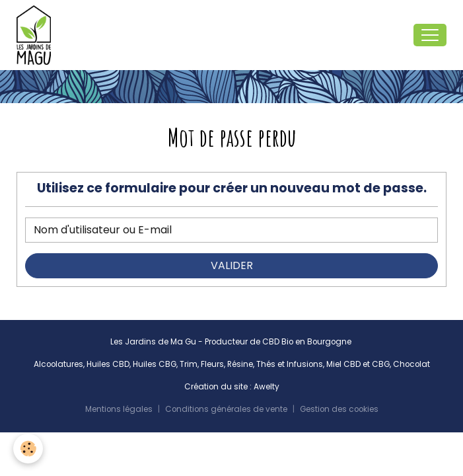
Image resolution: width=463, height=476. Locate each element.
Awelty (267, 387)
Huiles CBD (108, 364)
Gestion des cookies (339, 409)
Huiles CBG (155, 364)
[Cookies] (28, 449)
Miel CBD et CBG (358, 364)
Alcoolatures (58, 364)
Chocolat (411, 364)
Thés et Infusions (290, 364)
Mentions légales (119, 409)
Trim (189, 364)
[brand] (36, 35)
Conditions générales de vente (226, 409)
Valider (232, 265)
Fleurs (212, 364)
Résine (240, 364)
